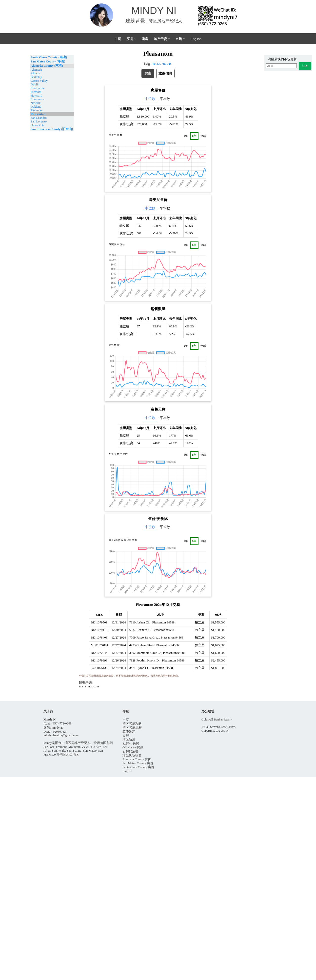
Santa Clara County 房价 (138, 767)
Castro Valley (39, 81)
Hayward (36, 96)
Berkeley (36, 77)
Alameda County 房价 (137, 759)
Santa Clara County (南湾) (49, 57)
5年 (194, 136)
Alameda (36, 70)
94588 (166, 64)
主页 (126, 720)
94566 (156, 64)
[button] (305, 66)
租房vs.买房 (131, 743)
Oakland (36, 107)
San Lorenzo (39, 121)
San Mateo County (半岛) (48, 61)
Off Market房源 (133, 747)
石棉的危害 (130, 751)
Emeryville (38, 88)
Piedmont (37, 110)
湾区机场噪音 (132, 755)
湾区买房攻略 (132, 724)
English (127, 771)
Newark (36, 103)
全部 (203, 136)
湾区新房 (129, 740)
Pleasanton (38, 114)
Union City (38, 125)
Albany (35, 73)
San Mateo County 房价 (138, 763)
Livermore (37, 99)
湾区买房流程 (132, 728)
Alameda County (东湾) (47, 66)
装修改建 (129, 732)
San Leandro (39, 118)
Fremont (36, 92)
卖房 (126, 736)
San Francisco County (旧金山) (52, 129)
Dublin (35, 84)
